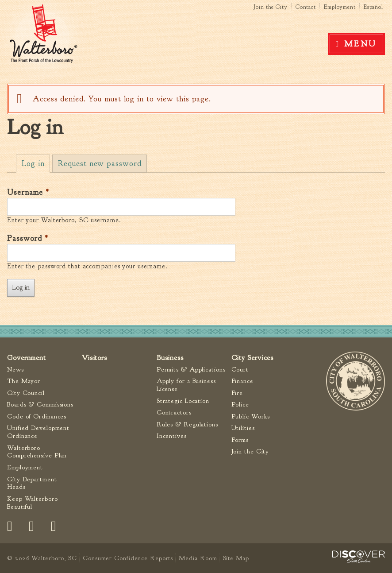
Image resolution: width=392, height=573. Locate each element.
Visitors (94, 358)
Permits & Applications (191, 370)
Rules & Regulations (187, 424)
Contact (306, 7)
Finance (242, 381)
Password (28, 238)
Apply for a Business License (186, 385)
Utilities (243, 428)
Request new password (100, 164)
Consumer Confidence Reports (128, 558)
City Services (253, 358)
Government (27, 358)
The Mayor (24, 381)
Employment (340, 7)
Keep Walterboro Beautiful (33, 503)
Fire (237, 393)
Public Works (251, 416)
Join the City (271, 7)
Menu (361, 44)
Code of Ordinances (37, 416)
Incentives (172, 436)
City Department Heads (32, 483)
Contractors (174, 412)
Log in (36, 163)
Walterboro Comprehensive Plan (37, 452)
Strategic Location (183, 401)
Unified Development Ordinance (38, 432)
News (15, 370)
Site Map (236, 558)
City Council (26, 393)
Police (240, 405)
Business (170, 358)
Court (240, 370)
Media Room (198, 558)
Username (28, 192)
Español (373, 7)
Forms (240, 440)
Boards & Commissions (40, 405)
